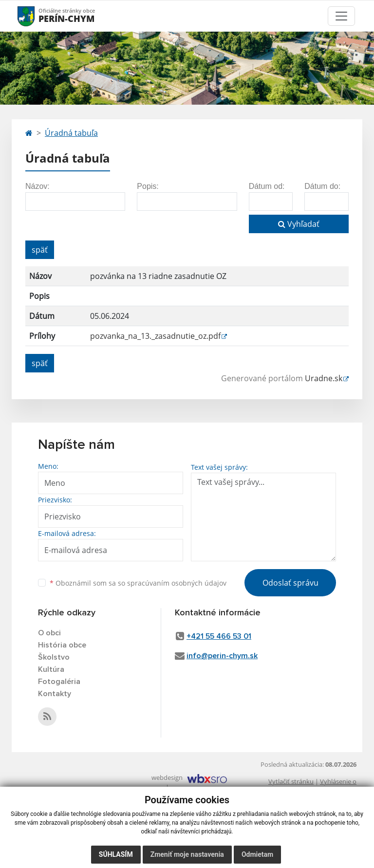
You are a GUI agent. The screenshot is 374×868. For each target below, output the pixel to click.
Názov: (37, 186)
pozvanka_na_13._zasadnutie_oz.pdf (155, 336)
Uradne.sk (324, 378)
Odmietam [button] (257, 854)
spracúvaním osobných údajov (177, 583)
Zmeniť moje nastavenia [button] (187, 854)
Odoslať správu (290, 583)
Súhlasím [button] (116, 854)
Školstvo (54, 657)
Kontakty (55, 694)
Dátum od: (267, 186)
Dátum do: (322, 186)
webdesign (167, 777)
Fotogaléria (59, 682)
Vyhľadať (299, 224)
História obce (62, 645)
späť (40, 250)
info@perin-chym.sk (222, 656)
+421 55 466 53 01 (219, 636)
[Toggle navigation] (341, 16)
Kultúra (51, 669)
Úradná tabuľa (71, 133)
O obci (49, 633)
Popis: (148, 186)
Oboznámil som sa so (138, 583)
